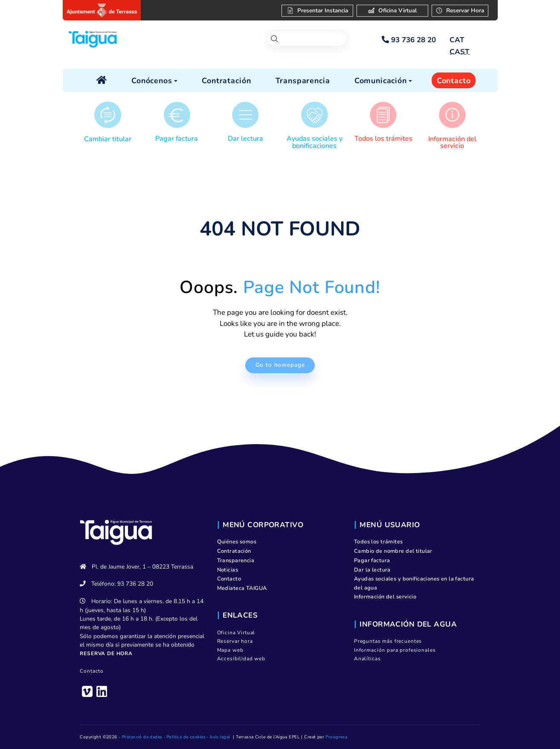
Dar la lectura (372, 570)
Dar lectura (245, 139)
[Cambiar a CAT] (457, 40)
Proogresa (336, 737)
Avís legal (220, 737)
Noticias (228, 570)
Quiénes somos (237, 542)
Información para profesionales (395, 650)
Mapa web (230, 650)
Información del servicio (452, 142)
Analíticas (367, 659)
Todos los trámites (383, 139)
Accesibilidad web (241, 659)
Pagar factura (177, 139)
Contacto (92, 671)
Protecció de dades (142, 737)
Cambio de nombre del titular (393, 551)
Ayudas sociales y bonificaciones (315, 142)
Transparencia (236, 560)
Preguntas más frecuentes (388, 641)
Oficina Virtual (236, 633)
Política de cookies (186, 737)
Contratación (234, 551)
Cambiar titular (108, 139)
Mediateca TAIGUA (242, 588)
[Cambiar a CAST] (460, 52)
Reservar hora (235, 641)
